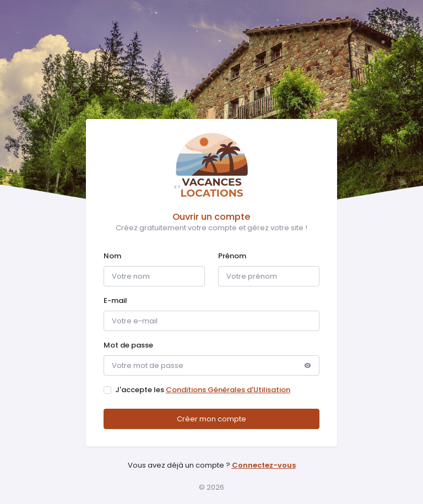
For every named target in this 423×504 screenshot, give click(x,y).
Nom (112, 256)
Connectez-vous (264, 465)
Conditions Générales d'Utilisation (228, 390)
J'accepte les (203, 390)
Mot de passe (128, 345)
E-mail (115, 300)
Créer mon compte (211, 419)
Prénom (232, 256)
